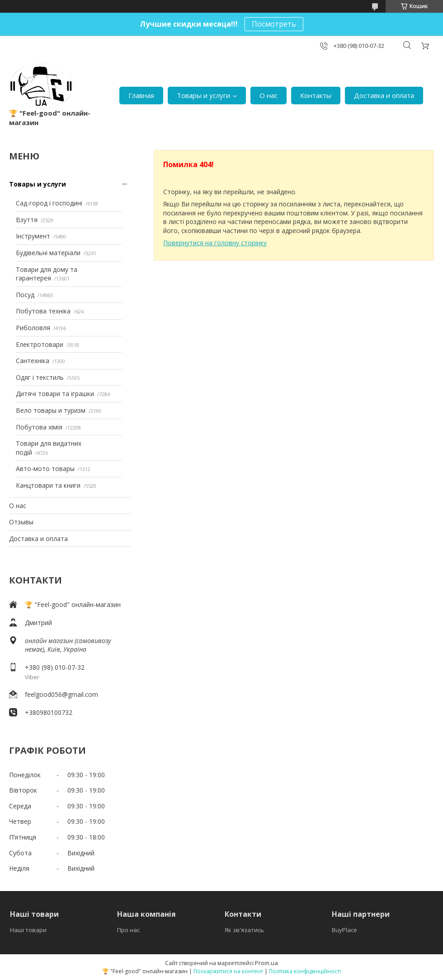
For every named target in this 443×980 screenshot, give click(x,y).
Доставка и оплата (384, 95)
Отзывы (21, 522)
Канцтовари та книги (48, 485)
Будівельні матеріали (48, 253)
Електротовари (40, 344)
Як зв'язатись (244, 930)
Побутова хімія (39, 427)
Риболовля (33, 328)
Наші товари (28, 930)
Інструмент (33, 236)
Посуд (25, 295)
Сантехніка (33, 361)
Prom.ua (266, 963)
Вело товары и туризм (51, 410)
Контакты (316, 95)
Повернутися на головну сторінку (215, 243)
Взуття (27, 220)
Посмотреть (274, 24)
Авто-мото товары (45, 469)
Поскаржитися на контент (228, 971)
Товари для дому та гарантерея (47, 274)
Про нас (128, 930)
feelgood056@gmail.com (61, 694)
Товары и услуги (203, 95)
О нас (269, 95)
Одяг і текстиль (40, 377)
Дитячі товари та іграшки (55, 394)
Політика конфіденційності (305, 971)
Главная (141, 95)
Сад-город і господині (49, 203)
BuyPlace (344, 930)
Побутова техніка (43, 311)
